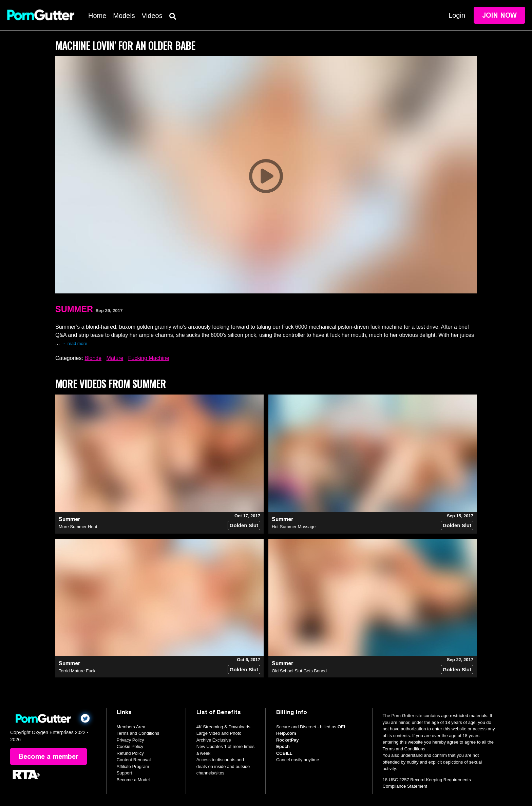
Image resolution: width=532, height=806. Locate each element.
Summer (74, 309)
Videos (152, 16)
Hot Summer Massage (294, 527)
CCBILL (284, 753)
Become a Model (133, 780)
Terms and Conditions (138, 733)
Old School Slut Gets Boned (299, 671)
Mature (115, 358)
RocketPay (287, 740)
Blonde (93, 358)
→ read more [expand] (74, 343)
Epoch (283, 746)
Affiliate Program (133, 766)
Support (125, 773)
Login (457, 15)
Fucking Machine (149, 358)
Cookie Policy (130, 746)
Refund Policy (130, 753)
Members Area (131, 727)
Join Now (499, 15)
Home (97, 16)
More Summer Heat (78, 527)
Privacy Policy (130, 740)
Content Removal (134, 760)
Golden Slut (244, 525)
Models (124, 16)
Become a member (49, 756)
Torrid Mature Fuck (77, 671)
